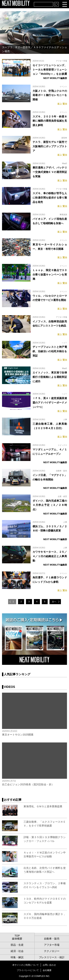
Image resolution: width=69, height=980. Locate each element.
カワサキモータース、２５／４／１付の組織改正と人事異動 (50, 556)
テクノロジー (52, 951)
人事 (65, 419)
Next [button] (66, 28)
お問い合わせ (49, 965)
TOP (17, 936)
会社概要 (47, 970)
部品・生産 (17, 945)
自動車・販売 (61, 471)
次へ (54, 602)
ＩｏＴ (64, 343)
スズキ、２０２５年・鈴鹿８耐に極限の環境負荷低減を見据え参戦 (50, 121)
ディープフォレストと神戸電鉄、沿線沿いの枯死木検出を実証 (50, 351)
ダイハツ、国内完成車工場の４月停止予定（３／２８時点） (50, 505)
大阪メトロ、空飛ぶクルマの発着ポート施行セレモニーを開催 (50, 95)
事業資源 (63, 215)
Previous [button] (3, 28)
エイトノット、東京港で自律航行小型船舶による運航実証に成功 (50, 377)
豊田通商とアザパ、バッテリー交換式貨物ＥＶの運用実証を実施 (50, 172)
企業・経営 (62, 496)
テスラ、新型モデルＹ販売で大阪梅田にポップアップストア (50, 146)
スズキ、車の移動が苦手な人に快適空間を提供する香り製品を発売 (50, 198)
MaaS (65, 163)
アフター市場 (61, 61)
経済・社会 (17, 951)
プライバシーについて (28, 970)
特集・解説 (17, 957)
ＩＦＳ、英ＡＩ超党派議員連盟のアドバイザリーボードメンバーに (50, 403)
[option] (34, 33)
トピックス (62, 445)
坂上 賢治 (62, 104)
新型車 (64, 138)
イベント (63, 87)
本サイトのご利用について (26, 965)
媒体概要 (17, 939)
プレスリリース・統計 (52, 957)
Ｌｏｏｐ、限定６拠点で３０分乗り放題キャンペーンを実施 (50, 275)
